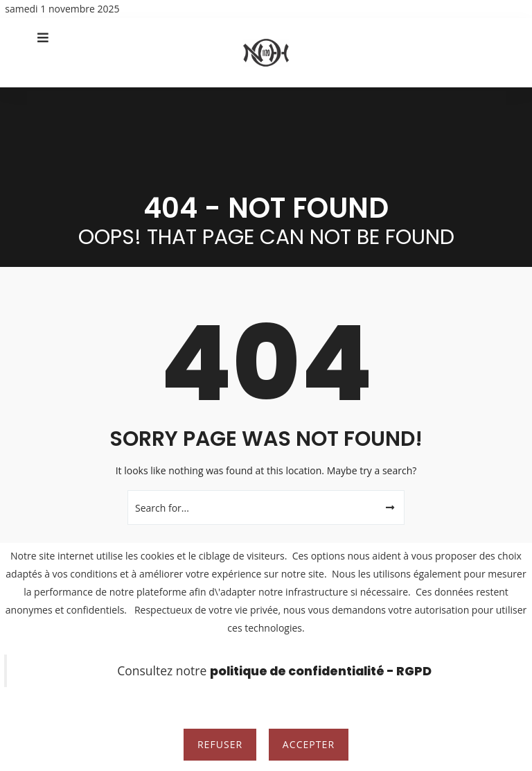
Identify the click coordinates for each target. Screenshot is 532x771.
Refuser (220, 744)
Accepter (309, 744)
